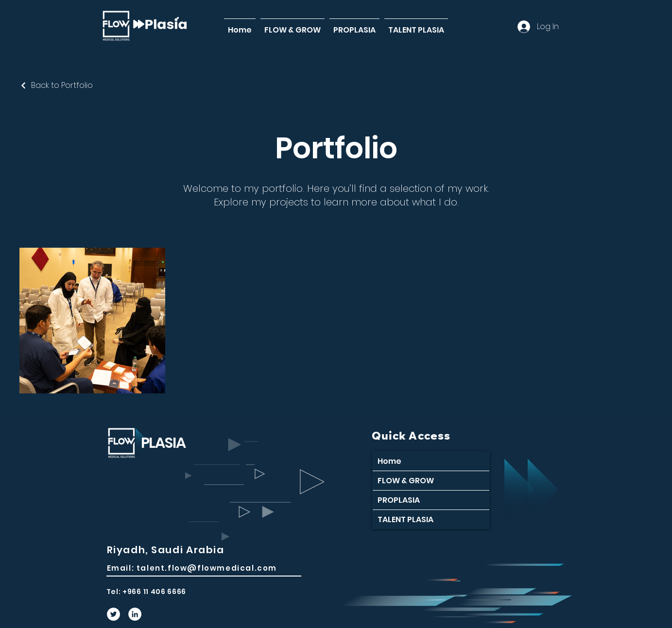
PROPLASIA (399, 500)
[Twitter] (113, 614)
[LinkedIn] (135, 614)
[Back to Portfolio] (56, 85)
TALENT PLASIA (405, 519)
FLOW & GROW (406, 481)
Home (389, 461)
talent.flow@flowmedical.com (207, 568)
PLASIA (163, 443)
